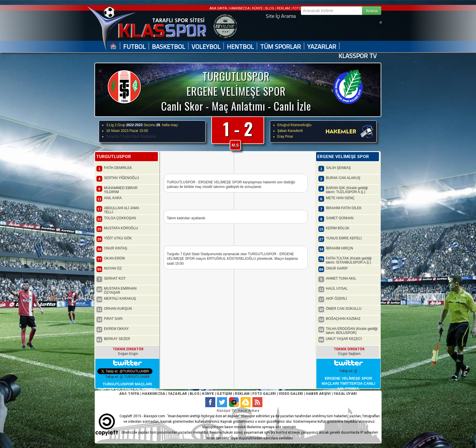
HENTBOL (240, 47)
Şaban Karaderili (290, 131)
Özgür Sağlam (349, 354)
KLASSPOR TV (358, 56)
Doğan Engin (128, 354)
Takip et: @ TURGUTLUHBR (127, 377)
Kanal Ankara (249, 411)
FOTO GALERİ (264, 394)
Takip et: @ (348, 371)
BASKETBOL (169, 47)
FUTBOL (134, 47)
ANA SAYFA (218, 8)
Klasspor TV (226, 411)
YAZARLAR (322, 47)
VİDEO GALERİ (291, 394)
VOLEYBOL (206, 47)
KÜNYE (257, 8)
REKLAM (283, 8)
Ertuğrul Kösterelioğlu (294, 125)
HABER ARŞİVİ (318, 394)
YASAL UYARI (345, 394)
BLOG (270, 8)
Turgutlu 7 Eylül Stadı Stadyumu (131, 136)
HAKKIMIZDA (239, 8)
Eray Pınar (285, 136)
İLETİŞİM (225, 394)
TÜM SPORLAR (280, 47)
